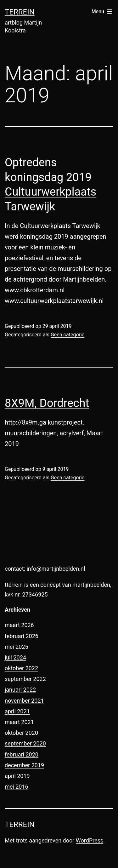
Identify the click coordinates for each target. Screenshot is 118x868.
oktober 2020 (21, 733)
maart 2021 (19, 722)
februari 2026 (22, 636)
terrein (20, 12)
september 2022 (25, 679)
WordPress (90, 840)
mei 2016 (17, 787)
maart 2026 (19, 625)
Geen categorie (67, 335)
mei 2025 (17, 647)
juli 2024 (15, 657)
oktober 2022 (21, 668)
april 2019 (17, 776)
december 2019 (24, 765)
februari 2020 (22, 754)
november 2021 (24, 701)
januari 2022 (20, 690)
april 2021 (17, 711)
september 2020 (25, 743)
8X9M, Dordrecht (47, 403)
